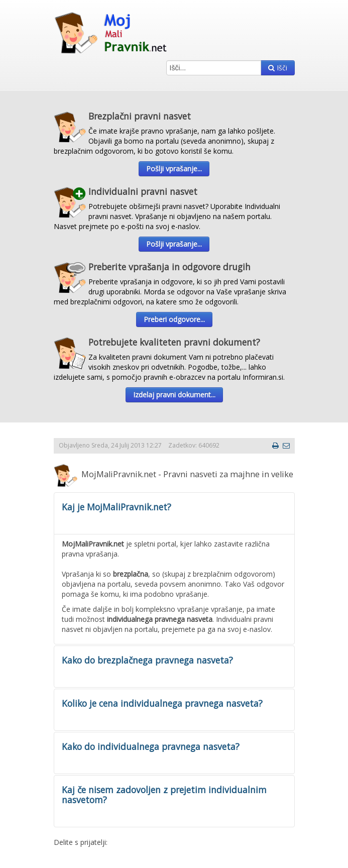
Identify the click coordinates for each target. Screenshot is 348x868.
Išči (278, 68)
